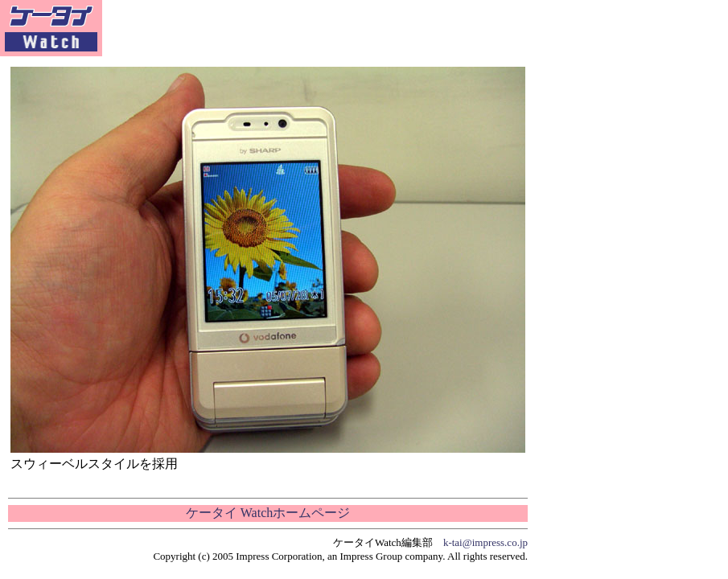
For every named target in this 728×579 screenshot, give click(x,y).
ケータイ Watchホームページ (268, 513)
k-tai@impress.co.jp (485, 542)
